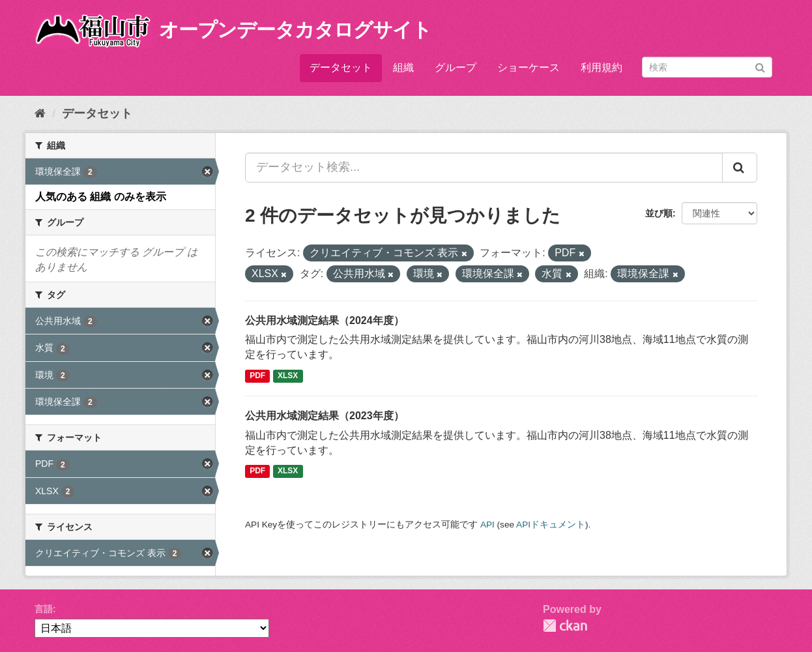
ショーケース (529, 67)
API (487, 525)
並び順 (659, 213)
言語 (44, 609)
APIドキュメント (551, 525)
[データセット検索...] (484, 168)
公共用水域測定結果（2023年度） (325, 416)
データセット (341, 67)
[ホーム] (40, 113)
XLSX (288, 376)
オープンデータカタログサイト (295, 30)
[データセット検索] (707, 67)
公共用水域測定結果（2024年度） (325, 320)
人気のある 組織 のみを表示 (101, 197)
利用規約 (602, 67)
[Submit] (760, 66)
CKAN (565, 626)
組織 (403, 67)
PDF (257, 376)
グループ (456, 67)
